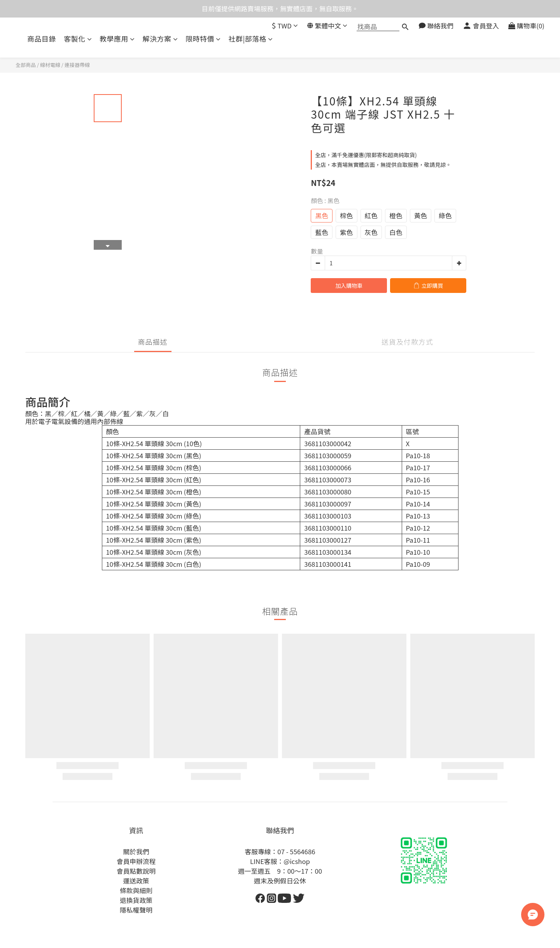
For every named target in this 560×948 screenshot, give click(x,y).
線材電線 (50, 65)
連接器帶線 (77, 65)
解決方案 (160, 39)
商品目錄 (42, 39)
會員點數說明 (136, 871)
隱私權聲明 (136, 910)
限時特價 (203, 39)
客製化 (78, 39)
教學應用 (117, 39)
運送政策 (136, 881)
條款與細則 (136, 890)
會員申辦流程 (136, 861)
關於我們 (136, 852)
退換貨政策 (136, 900)
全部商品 (26, 65)
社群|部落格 (251, 39)
